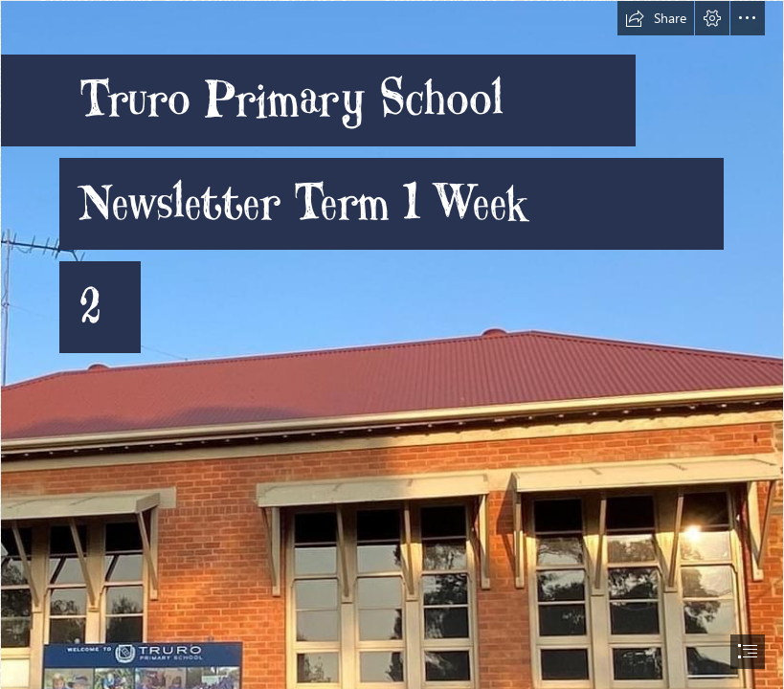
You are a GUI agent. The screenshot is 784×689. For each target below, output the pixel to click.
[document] (392, 344)
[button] (656, 18)
